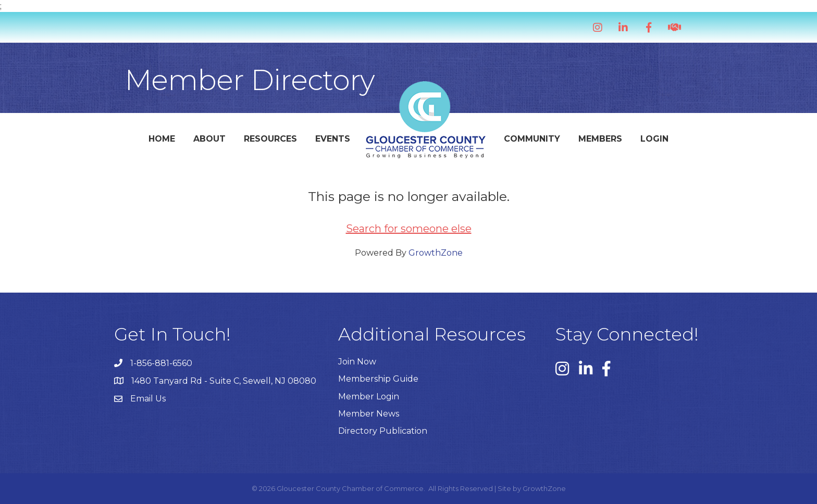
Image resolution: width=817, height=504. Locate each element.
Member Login (369, 396)
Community (532, 139)
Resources (270, 139)
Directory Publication (383, 431)
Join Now (357, 362)
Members (600, 139)
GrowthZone (436, 253)
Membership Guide (378, 379)
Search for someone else (409, 229)
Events (333, 139)
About (209, 139)
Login (654, 139)
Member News (369, 414)
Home (162, 139)
